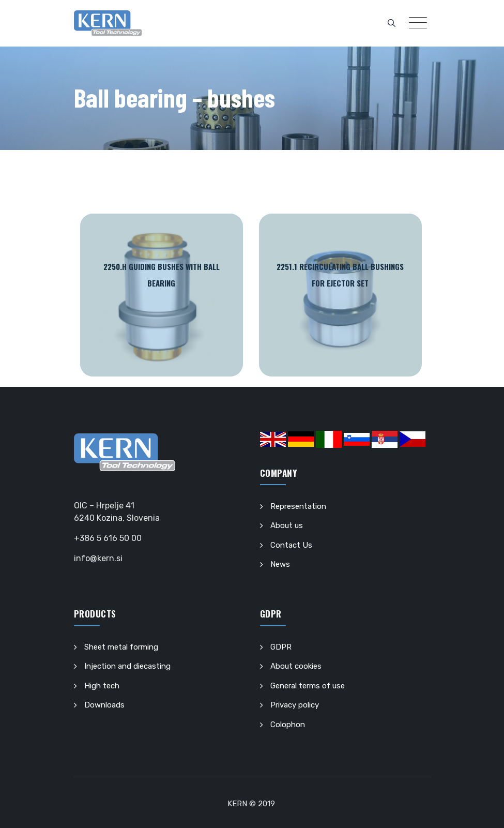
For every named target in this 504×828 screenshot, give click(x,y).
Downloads (104, 705)
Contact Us (291, 545)
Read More (162, 295)
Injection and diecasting (127, 666)
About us (287, 525)
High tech (102, 686)
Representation (298, 506)
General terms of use (308, 686)
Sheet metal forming (121, 647)
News (280, 564)
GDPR (281, 647)
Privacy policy (295, 705)
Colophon (288, 725)
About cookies (296, 666)
